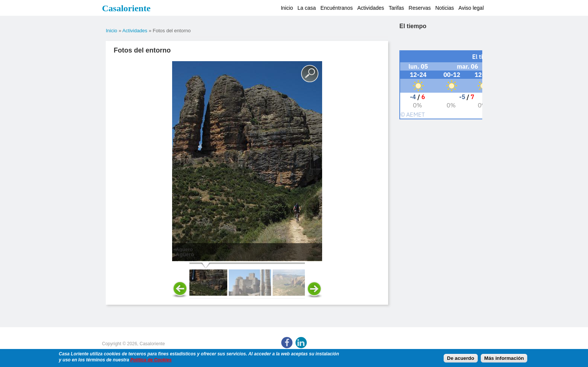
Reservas (420, 8)
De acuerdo (461, 358)
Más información (504, 358)
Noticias (445, 8)
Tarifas (396, 8)
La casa (307, 8)
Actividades (371, 8)
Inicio (287, 8)
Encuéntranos (336, 8)
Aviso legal (471, 8)
